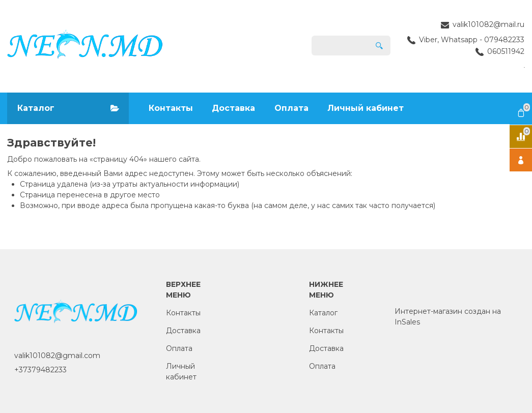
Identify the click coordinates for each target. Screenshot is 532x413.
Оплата (291, 108)
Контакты (171, 108)
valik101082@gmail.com (57, 356)
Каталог (323, 313)
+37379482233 (40, 370)
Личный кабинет (366, 108)
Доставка (233, 108)
